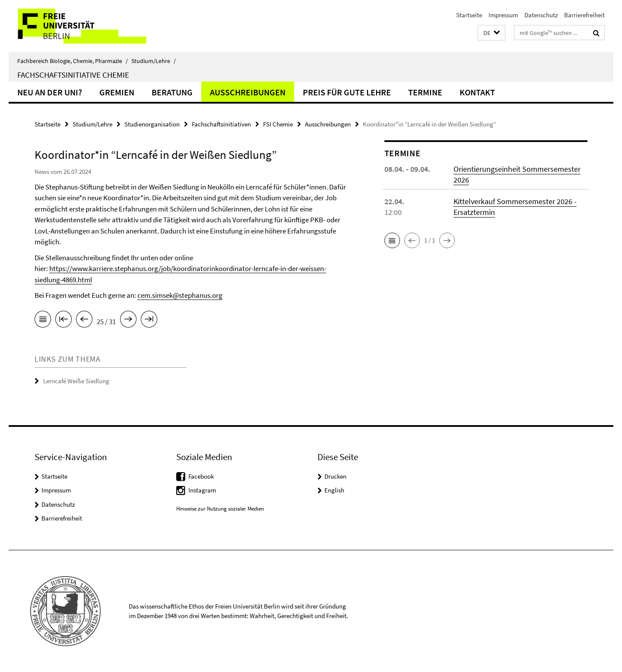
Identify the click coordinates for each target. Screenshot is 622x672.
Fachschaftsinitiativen (221, 124)
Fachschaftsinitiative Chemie (73, 75)
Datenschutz (541, 15)
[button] (492, 33)
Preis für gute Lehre (347, 92)
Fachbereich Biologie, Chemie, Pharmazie (73, 61)
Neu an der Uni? (50, 92)
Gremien (117, 92)
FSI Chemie (278, 124)
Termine (425, 92)
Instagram (202, 490)
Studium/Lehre (154, 61)
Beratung (172, 92)
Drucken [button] (335, 476)
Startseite (469, 15)
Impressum (503, 15)
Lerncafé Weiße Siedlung (76, 381)
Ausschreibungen (248, 92)
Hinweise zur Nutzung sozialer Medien (220, 509)
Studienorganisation (152, 124)
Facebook (201, 476)
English (334, 490)
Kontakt (477, 92)
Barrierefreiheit (584, 15)
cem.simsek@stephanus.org (180, 295)
